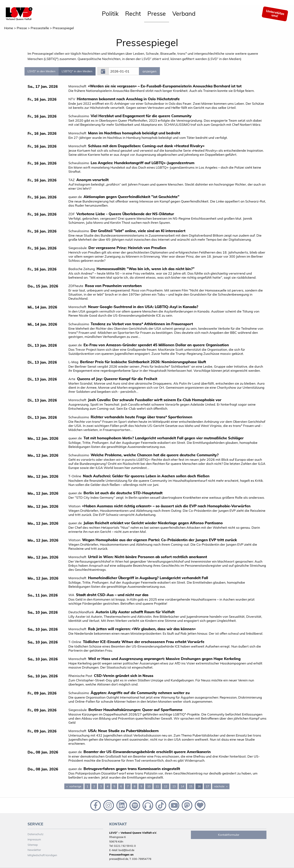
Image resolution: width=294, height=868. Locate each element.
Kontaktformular (229, 835)
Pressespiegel (63, 28)
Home (9, 28)
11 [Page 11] (157, 786)
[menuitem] (110, 14)
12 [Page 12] (166, 786)
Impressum (34, 839)
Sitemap (33, 845)
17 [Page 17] (207, 786)
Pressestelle (40, 28)
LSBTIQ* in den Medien (77, 71)
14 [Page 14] (182, 786)
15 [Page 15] (191, 786)
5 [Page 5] (114, 786)
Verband (184, 13)
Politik (110, 13)
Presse (157, 13)
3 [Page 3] (101, 786)
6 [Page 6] (121, 786)
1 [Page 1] (87, 786)
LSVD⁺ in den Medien (41, 71)
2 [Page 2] (94, 786)
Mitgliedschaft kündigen (42, 855)
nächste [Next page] (222, 786)
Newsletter (34, 850)
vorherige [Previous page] (76, 786)
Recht (133, 13)
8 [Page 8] (135, 786)
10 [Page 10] (149, 786)
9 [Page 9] (141, 786)
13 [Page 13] (174, 786)
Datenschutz (36, 834)
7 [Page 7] (128, 786)
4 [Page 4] (108, 786)
